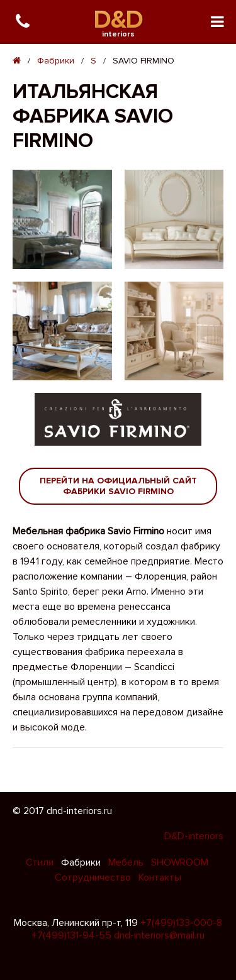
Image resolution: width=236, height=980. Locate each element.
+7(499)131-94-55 (71, 935)
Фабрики (56, 61)
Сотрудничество (94, 878)
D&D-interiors (194, 836)
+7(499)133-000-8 (181, 923)
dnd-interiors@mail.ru (159, 935)
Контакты (160, 878)
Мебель (127, 862)
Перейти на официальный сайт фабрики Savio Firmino (118, 486)
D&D (118, 20)
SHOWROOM (180, 862)
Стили (41, 862)
